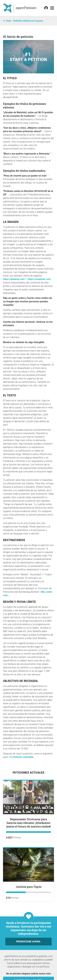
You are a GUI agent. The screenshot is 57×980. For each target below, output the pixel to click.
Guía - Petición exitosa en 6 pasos (25, 21)
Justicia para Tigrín (29, 887)
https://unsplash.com (39, 279)
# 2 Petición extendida (22, 757)
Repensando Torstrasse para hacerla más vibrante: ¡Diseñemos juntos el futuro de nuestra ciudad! (29, 823)
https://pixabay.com (14, 279)
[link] (52, 8)
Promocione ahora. (28, 942)
